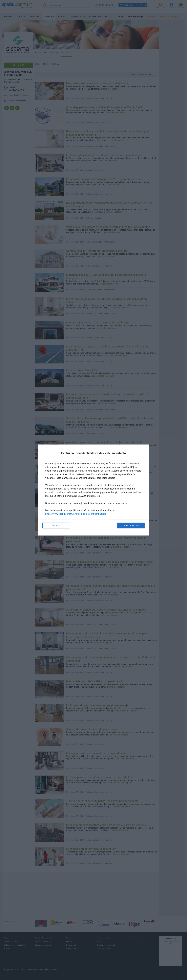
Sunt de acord (131, 525)
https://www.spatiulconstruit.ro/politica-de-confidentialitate (76, 514)
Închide (56, 525)
